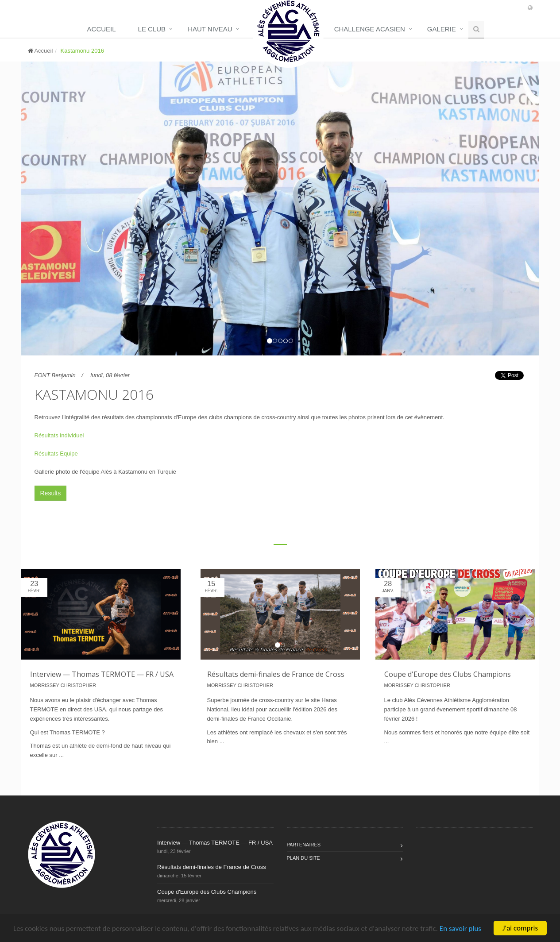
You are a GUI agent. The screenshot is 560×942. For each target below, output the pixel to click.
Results (51, 493)
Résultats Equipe (56, 454)
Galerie (442, 29)
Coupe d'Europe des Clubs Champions (448, 674)
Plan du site (303, 858)
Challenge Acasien (370, 29)
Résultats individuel (59, 435)
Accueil (102, 29)
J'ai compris (520, 928)
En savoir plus (460, 928)
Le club (152, 29)
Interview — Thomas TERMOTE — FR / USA (102, 674)
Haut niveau (210, 29)
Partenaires (304, 845)
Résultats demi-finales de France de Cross (276, 674)
